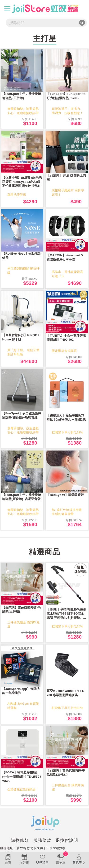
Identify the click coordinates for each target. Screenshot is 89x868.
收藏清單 (42, 859)
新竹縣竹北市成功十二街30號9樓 (41, 848)
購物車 (61, 858)
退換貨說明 (67, 840)
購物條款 (20, 840)
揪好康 (24, 859)
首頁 (8, 859)
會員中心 (79, 859)
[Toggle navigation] (7, 8)
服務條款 (42, 840)
